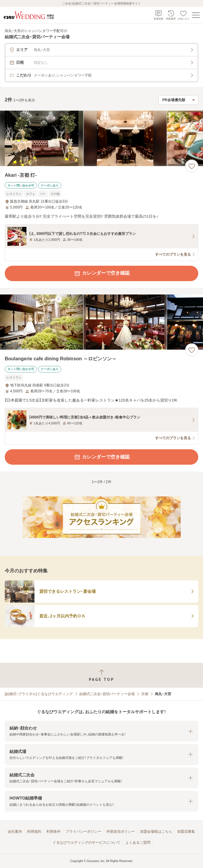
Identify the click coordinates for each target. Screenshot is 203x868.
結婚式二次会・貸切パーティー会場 (107, 694)
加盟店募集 (186, 832)
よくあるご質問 (138, 842)
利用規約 (34, 832)
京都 (145, 694)
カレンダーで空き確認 (102, 273)
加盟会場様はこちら (156, 832)
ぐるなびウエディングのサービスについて (86, 842)
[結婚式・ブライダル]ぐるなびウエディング (39, 694)
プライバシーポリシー (84, 832)
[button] (101, 731)
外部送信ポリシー (121, 832)
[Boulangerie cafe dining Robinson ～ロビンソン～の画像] (101, 322)
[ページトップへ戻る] (101, 675)
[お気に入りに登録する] (192, 166)
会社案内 (15, 832)
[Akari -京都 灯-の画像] (101, 138)
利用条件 (53, 832)
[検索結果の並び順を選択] (178, 100)
